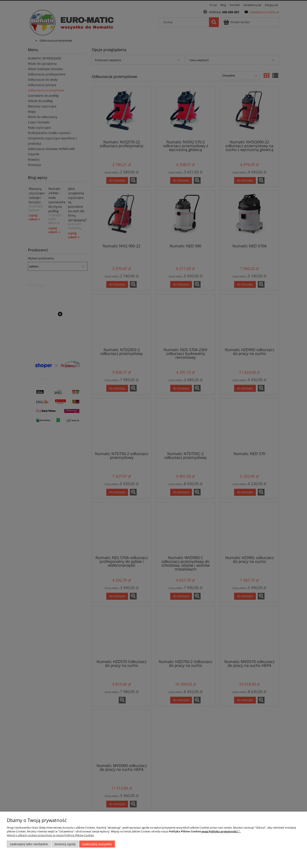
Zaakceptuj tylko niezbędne (29, 844)
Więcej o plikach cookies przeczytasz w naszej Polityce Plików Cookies (50, 835)
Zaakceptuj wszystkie (97, 844)
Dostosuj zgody (65, 844)
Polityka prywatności (223, 831)
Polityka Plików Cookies (185, 831)
